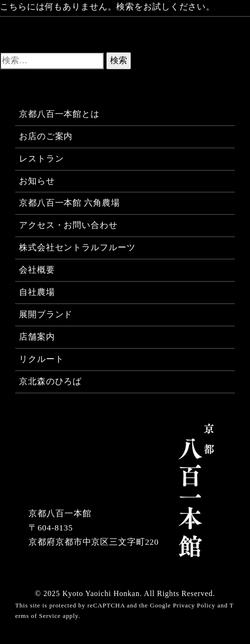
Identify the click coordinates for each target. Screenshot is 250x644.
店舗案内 (37, 337)
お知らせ (37, 181)
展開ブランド (46, 314)
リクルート (41, 359)
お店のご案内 (46, 136)
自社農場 (37, 292)
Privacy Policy (194, 605)
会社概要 (37, 270)
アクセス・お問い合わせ (68, 225)
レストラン (41, 159)
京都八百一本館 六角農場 (69, 203)
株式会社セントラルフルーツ (77, 247)
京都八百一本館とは (59, 114)
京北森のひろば (50, 381)
